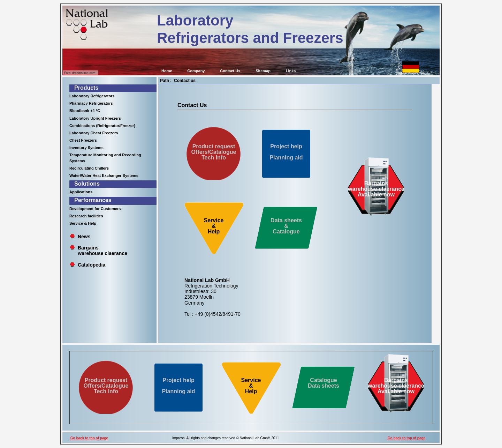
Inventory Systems (86, 148)
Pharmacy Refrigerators (91, 103)
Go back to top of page (89, 438)
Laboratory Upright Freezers (95, 118)
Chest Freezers (83, 140)
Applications (81, 192)
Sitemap (263, 71)
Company (196, 71)
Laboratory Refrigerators (92, 96)
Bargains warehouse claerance (98, 251)
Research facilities (86, 216)
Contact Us (230, 71)
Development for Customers (95, 209)
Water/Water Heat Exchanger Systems (104, 176)
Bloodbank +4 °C (85, 111)
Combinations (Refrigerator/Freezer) (102, 126)
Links (291, 71)
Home (167, 71)
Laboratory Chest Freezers (94, 133)
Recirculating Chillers (89, 168)
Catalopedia (92, 265)
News (84, 237)
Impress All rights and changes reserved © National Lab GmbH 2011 (226, 438)
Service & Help (83, 223)
